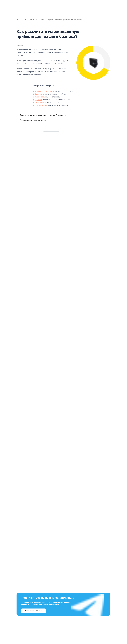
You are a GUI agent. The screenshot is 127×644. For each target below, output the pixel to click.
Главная (19, 12)
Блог (26, 12)
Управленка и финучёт (37, 12)
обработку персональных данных (51, 124)
